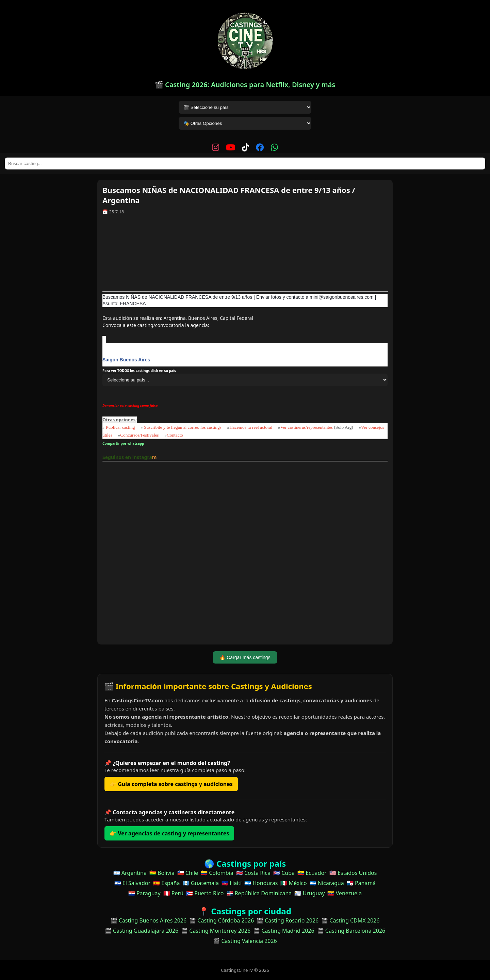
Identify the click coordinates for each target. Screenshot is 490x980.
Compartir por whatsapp (124, 443)
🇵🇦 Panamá (361, 883)
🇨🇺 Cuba (284, 873)
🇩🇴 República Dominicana (259, 893)
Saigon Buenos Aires (126, 360)
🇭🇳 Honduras (261, 883)
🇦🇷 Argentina (130, 873)
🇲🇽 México (293, 883)
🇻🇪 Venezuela (345, 893)
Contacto (175, 435)
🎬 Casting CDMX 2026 (350, 920)
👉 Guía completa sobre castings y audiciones (171, 784)
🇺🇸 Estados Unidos (353, 873)
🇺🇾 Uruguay (309, 893)
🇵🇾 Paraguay (144, 893)
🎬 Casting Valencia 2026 (245, 941)
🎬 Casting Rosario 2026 (288, 920)
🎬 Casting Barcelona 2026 (351, 931)
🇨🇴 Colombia (217, 873)
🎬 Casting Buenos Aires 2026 (149, 920)
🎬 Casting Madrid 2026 (284, 931)
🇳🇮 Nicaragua (327, 883)
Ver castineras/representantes (307, 427)
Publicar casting (121, 427)
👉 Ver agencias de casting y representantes (169, 833)
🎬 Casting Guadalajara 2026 (142, 931)
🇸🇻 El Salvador (132, 883)
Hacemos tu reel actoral (251, 427)
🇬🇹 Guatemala (201, 883)
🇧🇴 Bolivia (162, 873)
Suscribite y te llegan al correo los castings (183, 427)
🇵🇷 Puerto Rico (205, 893)
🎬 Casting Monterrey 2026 (216, 931)
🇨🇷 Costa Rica (253, 873)
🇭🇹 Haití (232, 883)
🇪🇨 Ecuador (312, 873)
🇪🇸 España (166, 883)
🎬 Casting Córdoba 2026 (222, 920)
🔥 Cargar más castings (245, 657)
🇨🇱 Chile (188, 873)
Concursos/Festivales (139, 435)
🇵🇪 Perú (173, 893)
